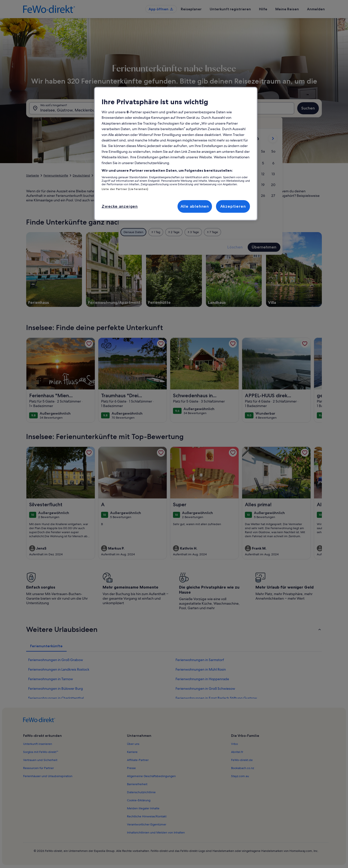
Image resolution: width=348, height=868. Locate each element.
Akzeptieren (233, 206)
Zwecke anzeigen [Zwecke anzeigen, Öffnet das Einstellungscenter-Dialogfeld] (120, 206)
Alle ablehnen (195, 206)
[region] (176, 154)
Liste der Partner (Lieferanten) (125, 189)
